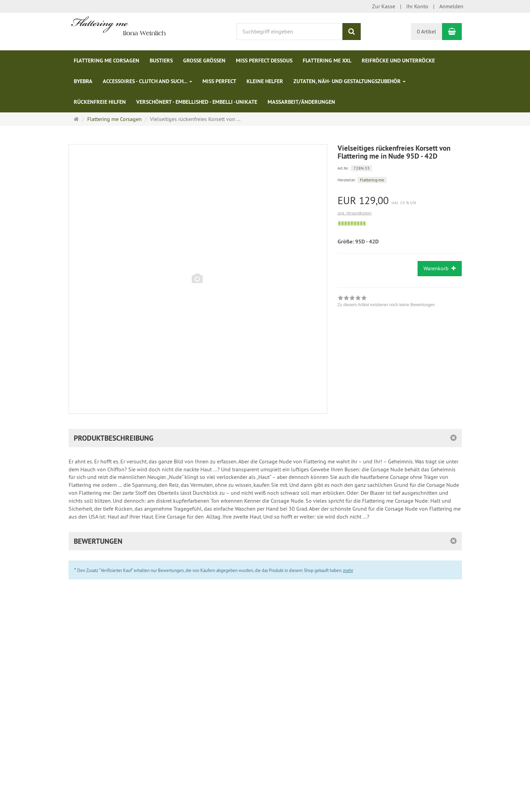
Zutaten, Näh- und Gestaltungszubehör (349, 81)
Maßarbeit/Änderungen (301, 102)
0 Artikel (427, 31)
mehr (348, 570)
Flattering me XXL (327, 61)
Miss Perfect (219, 81)
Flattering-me (372, 180)
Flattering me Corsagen (107, 61)
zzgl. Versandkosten (355, 213)
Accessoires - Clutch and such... (147, 81)
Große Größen (204, 61)
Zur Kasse (384, 6)
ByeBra (83, 81)
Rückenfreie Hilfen (100, 102)
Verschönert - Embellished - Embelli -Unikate (197, 102)
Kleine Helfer (265, 81)
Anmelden (451, 6)
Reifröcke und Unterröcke (398, 61)
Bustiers (161, 61)
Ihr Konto (417, 6)
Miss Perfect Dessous (264, 61)
